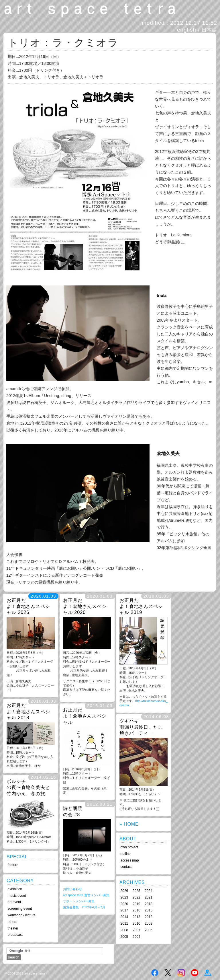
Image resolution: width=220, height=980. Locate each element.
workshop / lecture (22, 915)
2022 (136, 897)
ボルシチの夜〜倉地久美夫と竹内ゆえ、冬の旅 (28, 787)
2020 (124, 904)
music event (17, 896)
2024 (149, 891)
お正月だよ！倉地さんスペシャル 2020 (85, 606)
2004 (136, 937)
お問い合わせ (72, 889)
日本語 (209, 30)
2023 (124, 897)
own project (129, 847)
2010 (136, 923)
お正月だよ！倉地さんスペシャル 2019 (141, 606)
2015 (149, 910)
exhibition (15, 889)
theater (13, 928)
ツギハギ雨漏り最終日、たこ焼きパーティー (141, 727)
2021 (149, 897)
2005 (124, 937)
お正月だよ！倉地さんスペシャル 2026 (28, 606)
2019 (136, 904)
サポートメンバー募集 (79, 901)
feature (13, 865)
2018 (149, 904)
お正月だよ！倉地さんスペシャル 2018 (28, 711)
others (12, 922)
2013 (136, 917)
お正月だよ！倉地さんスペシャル (85, 716)
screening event (20, 909)
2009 (149, 923)
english (187, 30)
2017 (124, 910)
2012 (149, 917)
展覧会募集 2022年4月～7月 (84, 907)
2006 (149, 930)
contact (126, 867)
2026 (124, 891)
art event (14, 902)
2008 (124, 930)
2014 (124, 917)
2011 (124, 923)
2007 (136, 930)
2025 (136, 891)
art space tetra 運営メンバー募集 (86, 895)
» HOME (129, 824)
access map (130, 860)
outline (126, 854)
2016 (136, 910)
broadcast (15, 935)
